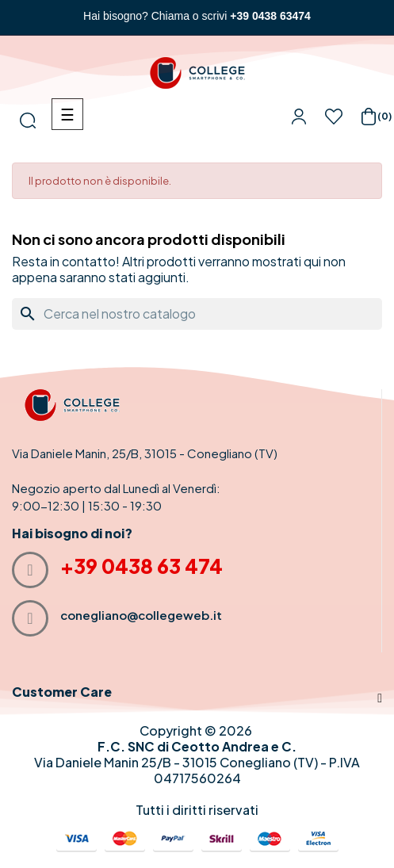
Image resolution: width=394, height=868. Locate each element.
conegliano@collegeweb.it (141, 615)
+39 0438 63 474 (142, 566)
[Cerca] (197, 314)
